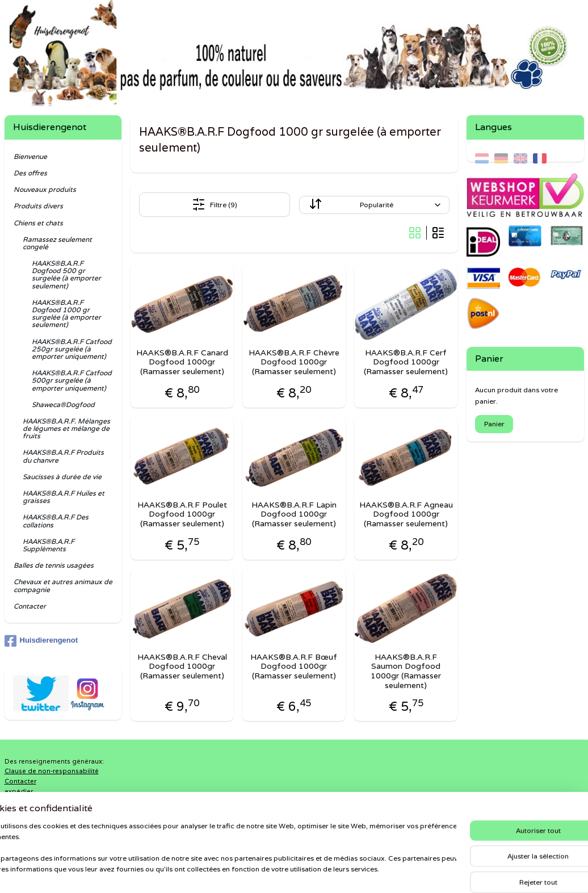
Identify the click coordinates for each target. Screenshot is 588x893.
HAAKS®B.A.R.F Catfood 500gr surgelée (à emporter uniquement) (72, 380)
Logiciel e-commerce (322, 872)
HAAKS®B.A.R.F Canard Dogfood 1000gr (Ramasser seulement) (182, 362)
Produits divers (38, 206)
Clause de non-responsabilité (52, 771)
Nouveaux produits (45, 189)
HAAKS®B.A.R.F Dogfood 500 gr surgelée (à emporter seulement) (66, 274)
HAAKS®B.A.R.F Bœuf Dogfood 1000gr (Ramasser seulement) (294, 666)
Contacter (30, 606)
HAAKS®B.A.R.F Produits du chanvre (63, 456)
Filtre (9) (215, 204)
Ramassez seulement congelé (57, 243)
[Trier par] (374, 205)
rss (278, 872)
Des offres (30, 173)
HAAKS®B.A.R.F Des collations (56, 521)
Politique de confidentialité (48, 801)
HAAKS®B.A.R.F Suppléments (49, 545)
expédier (19, 791)
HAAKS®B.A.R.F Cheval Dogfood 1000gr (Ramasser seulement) (182, 666)
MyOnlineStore (427, 872)
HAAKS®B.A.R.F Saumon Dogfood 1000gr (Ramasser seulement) (406, 671)
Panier (494, 424)
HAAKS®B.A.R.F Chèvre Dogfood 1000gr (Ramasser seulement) (294, 362)
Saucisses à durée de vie (62, 477)
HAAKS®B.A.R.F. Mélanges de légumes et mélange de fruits (66, 428)
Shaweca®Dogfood (63, 404)
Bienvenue (30, 156)
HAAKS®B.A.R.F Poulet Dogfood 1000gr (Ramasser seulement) (182, 514)
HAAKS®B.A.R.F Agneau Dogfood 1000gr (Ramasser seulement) (406, 514)
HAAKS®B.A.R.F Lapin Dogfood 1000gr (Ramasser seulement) (294, 514)
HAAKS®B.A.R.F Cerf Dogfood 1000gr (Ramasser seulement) (406, 362)
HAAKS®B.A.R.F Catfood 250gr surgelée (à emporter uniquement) (72, 349)
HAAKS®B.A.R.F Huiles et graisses (64, 497)
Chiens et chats (38, 223)
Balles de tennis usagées (54, 565)
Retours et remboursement (48, 811)
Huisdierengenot (41, 641)
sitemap (255, 872)
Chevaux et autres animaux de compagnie (63, 585)
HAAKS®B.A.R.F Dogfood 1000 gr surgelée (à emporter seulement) (66, 314)
